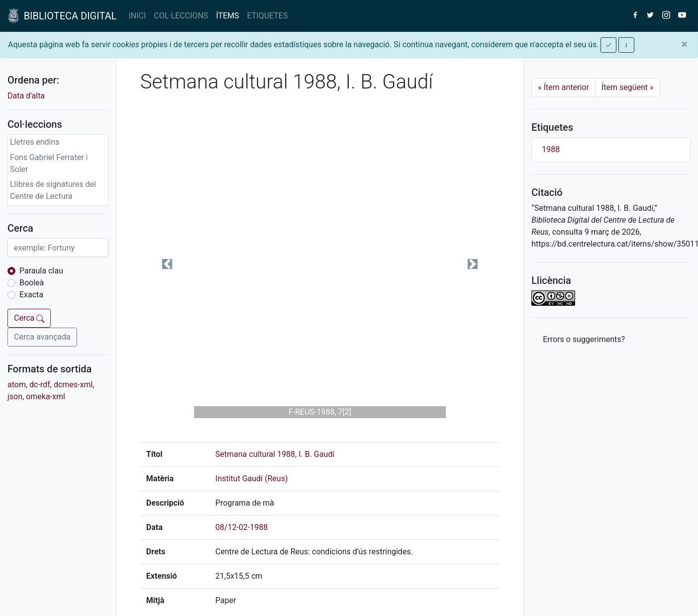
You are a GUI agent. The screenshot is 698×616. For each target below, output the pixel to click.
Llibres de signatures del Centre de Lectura (53, 190)
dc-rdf (40, 385)
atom (17, 385)
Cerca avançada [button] (42, 337)
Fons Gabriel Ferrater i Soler (49, 163)
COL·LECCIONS (181, 16)
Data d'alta (26, 96)
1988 (551, 149)
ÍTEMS (227, 16)
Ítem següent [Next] (628, 87)
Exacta (31, 295)
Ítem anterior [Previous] (563, 87)
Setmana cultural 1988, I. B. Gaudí (275, 454)
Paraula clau (41, 271)
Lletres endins (35, 142)
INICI (137, 16)
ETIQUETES (268, 16)
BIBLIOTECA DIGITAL (62, 16)
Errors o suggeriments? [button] (584, 339)
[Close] (684, 44)
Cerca (29, 318)
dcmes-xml (73, 385)
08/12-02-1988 (242, 527)
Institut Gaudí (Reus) (252, 479)
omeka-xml (46, 396)
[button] (167, 264)
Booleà (32, 283)
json (15, 396)
